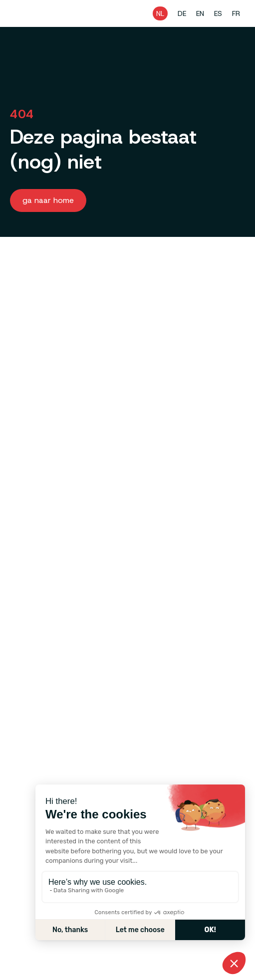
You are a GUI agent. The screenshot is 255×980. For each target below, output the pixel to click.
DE (182, 13)
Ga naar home (48, 200)
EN (200, 13)
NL (160, 13)
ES (218, 13)
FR (236, 13)
